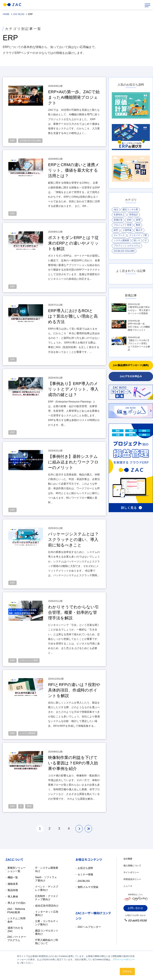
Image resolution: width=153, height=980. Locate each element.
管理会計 (134, 215)
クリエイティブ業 (138, 235)
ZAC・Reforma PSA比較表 (16, 911)
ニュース (128, 886)
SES (116, 210)
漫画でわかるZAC (15, 929)
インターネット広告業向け (47, 913)
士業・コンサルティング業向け (47, 923)
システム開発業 (121, 240)
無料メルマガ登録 (88, 887)
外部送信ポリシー (132, 879)
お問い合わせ (135, 908)
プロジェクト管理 (123, 225)
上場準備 (127, 230)
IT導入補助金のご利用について (46, 942)
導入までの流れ (17, 903)
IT (146, 241)
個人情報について (132, 866)
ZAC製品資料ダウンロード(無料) (131, 365)
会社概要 (128, 859)
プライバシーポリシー (124, 960)
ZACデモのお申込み (131, 376)
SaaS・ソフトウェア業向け (46, 879)
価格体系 (13, 884)
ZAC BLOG (19, 14)
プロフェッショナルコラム (127, 246)
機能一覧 (13, 877)
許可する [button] (127, 972)
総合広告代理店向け (47, 906)
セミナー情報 (85, 874)
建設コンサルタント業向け (47, 932)
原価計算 (118, 220)
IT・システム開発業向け (47, 869)
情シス (137, 240)
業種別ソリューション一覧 (16, 869)
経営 (116, 230)
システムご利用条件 (16, 920)
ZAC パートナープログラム (17, 938)
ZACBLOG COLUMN (124, 251)
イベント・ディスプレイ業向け (47, 888)
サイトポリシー (131, 872)
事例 (138, 225)
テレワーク (119, 235)
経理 (138, 220)
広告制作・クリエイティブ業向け (47, 898)
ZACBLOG (84, 881)
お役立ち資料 (85, 868)
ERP (129, 220)
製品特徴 (13, 890)
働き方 (139, 230)
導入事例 (13, 897)
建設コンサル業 (130, 209)
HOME (6, 14)
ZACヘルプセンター (89, 927)
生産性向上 (119, 215)
